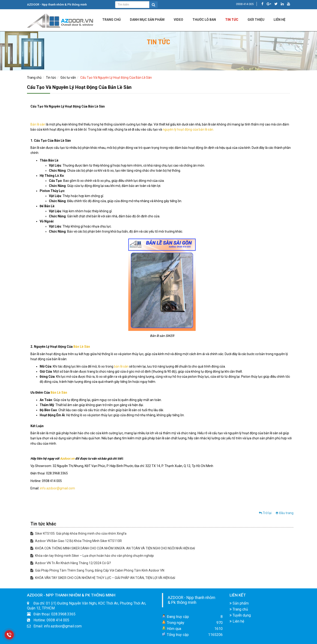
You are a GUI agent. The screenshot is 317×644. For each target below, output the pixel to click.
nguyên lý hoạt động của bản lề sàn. (188, 129)
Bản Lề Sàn (82, 347)
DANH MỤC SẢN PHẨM (147, 20)
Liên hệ (237, 621)
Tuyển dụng (240, 615)
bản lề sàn (121, 366)
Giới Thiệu (256, 20)
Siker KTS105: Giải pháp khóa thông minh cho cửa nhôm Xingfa (78, 533)
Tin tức (232, 20)
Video (178, 20)
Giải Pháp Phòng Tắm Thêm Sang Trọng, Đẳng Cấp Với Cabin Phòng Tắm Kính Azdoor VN (97, 570)
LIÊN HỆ (280, 20)
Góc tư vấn (68, 78)
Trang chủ (111, 20)
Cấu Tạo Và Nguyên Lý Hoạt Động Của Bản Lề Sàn (116, 78)
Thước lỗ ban (204, 20)
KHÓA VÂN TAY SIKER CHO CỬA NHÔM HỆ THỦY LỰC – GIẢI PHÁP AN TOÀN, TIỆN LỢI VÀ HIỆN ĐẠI (103, 578)
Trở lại (265, 513)
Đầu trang (284, 513)
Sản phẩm (239, 603)
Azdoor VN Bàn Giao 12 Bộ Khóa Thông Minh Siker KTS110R (76, 541)
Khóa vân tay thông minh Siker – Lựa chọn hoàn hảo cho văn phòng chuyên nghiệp (92, 556)
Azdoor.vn (67, 458)
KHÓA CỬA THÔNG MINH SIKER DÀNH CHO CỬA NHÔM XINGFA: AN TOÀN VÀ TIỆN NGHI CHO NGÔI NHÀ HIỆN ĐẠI (113, 548)
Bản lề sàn (38, 124)
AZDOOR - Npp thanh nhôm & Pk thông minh (191, 600)
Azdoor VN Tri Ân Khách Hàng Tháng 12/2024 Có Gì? (71, 563)
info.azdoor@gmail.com (57, 488)
